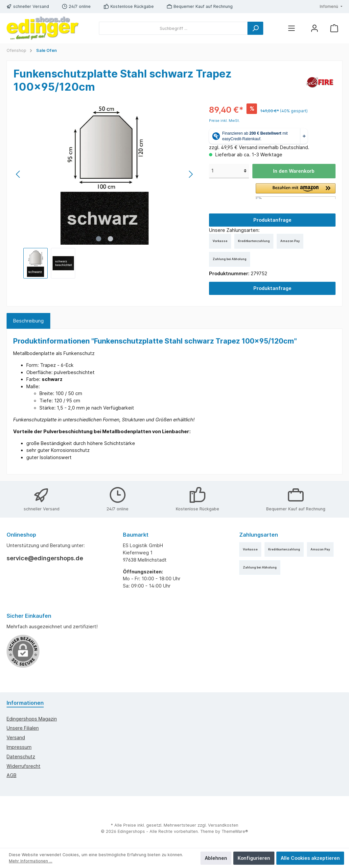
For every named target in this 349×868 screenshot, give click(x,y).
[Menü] (291, 28)
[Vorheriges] (18, 174)
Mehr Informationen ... (31, 861)
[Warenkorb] (334, 28)
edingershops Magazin (32, 719)
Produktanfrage (272, 220)
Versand (16, 737)
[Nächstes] (191, 174)
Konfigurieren (254, 858)
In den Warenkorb (294, 171)
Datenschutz (21, 757)
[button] (296, 191)
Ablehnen (216, 858)
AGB (12, 775)
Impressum (19, 747)
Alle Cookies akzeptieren (310, 858)
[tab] (28, 321)
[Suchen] (255, 28)
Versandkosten (223, 825)
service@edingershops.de (45, 558)
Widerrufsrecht (23, 766)
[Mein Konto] (314, 28)
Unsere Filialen (23, 728)
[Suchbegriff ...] (173, 28)
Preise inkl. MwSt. (224, 121)
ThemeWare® (235, 831)
